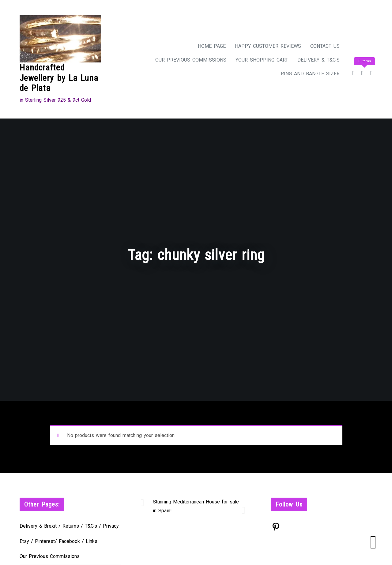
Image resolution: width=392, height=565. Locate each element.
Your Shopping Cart (262, 60)
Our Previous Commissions (191, 60)
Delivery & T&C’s (318, 60)
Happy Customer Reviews (268, 46)
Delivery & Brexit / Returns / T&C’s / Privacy (69, 526)
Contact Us (325, 46)
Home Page (212, 46)
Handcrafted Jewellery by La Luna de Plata (59, 78)
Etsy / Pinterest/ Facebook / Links (58, 541)
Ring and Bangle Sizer (310, 74)
